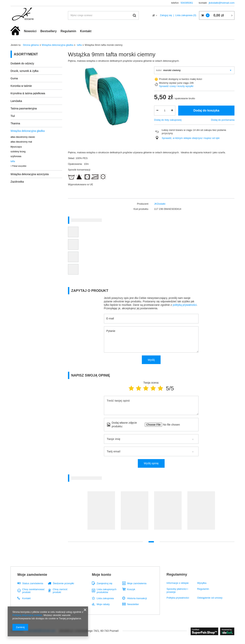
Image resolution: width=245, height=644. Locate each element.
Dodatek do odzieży (22, 63)
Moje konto (101, 575)
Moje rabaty (103, 604)
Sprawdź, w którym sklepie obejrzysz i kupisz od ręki (191, 138)
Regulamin (68, 31)
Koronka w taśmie (21, 86)
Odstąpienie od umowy (210, 598)
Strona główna (31, 45)
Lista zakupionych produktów (107, 591)
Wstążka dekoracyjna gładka (58, 45)
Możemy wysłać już (170, 83)
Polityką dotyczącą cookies (27, 615)
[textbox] (103, 15)
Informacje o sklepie (178, 583)
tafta (79, 45)
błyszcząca (16, 147)
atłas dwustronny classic (23, 137)
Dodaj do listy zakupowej (168, 120)
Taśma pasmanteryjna (24, 108)
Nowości (30, 31)
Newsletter (133, 604)
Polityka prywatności (178, 598)
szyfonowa (16, 156)
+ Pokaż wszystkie (18, 166)
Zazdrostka (17, 182)
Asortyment (26, 54)
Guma (14, 78)
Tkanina (15, 123)
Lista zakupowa (186, 15)
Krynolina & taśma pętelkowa (28, 93)
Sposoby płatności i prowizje (177, 590)
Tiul (13, 116)
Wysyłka (202, 583)
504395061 (187, 3)
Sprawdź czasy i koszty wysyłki (176, 86)
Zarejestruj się (105, 583)
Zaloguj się (166, 15)
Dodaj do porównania (223, 120)
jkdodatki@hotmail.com (222, 3)
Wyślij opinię (151, 463)
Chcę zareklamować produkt (33, 591)
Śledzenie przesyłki (63, 583)
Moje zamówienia (137, 583)
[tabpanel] (101, 512)
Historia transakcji (137, 598)
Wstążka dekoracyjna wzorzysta (30, 174)
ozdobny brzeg (18, 152)
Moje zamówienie (32, 575)
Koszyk (131, 589)
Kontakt (86, 31)
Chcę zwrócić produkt (60, 591)
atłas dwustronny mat (21, 142)
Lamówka (16, 101)
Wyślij (151, 360)
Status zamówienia (33, 583)
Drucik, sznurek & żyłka (24, 71)
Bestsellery (49, 31)
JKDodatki (160, 204)
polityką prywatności (185, 305)
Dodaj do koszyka (206, 110)
